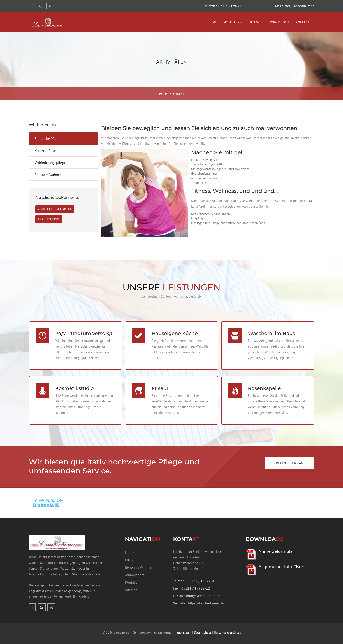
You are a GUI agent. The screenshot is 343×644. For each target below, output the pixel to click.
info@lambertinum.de (203, 592)
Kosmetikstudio (75, 385)
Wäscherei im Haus (271, 332)
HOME (163, 94)
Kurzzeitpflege (45, 150)
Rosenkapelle (264, 385)
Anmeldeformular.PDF (55, 209)
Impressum (184, 629)
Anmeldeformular (276, 548)
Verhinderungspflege (50, 163)
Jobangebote (280, 22)
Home (213, 22)
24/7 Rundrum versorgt (84, 332)
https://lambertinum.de (206, 600)
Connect (303, 22)
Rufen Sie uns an (290, 460)
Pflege (255, 22)
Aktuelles (231, 22)
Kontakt (131, 579)
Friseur (160, 385)
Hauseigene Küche (175, 332)
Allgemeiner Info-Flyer (281, 563)
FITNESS (178, 94)
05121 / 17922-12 (196, 585)
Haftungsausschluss (227, 629)
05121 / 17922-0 (201, 577)
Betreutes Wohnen (48, 175)
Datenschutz (203, 629)
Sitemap (131, 586)
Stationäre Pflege (47, 138)
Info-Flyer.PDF (49, 219)
